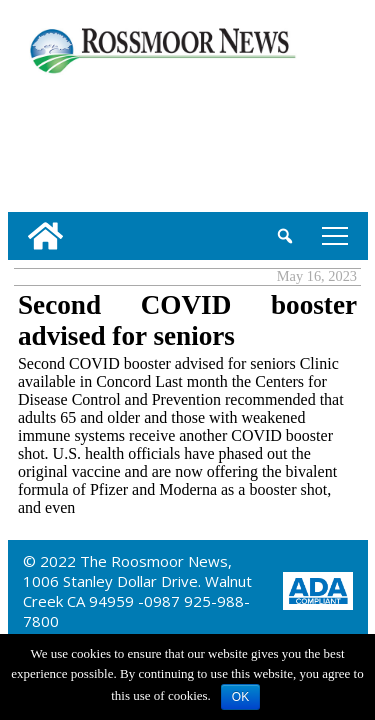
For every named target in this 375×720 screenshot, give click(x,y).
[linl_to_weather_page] (72, 139)
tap (335, 235)
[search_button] (285, 236)
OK (240, 697)
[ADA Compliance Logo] (318, 589)
